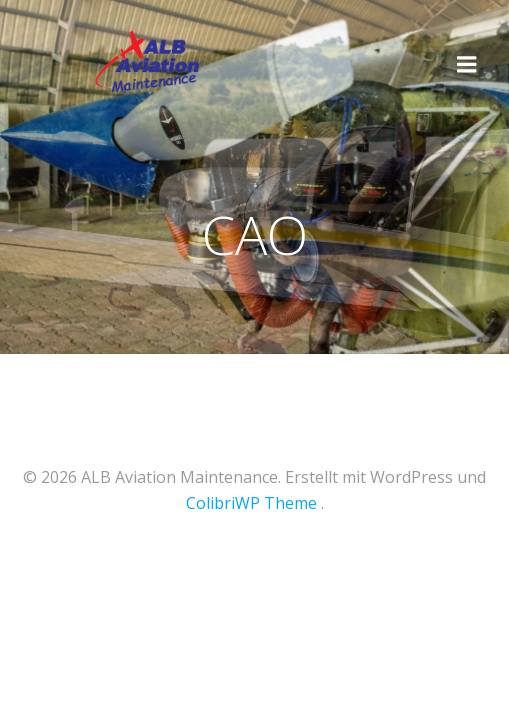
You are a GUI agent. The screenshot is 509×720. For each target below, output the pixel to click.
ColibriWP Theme (251, 503)
